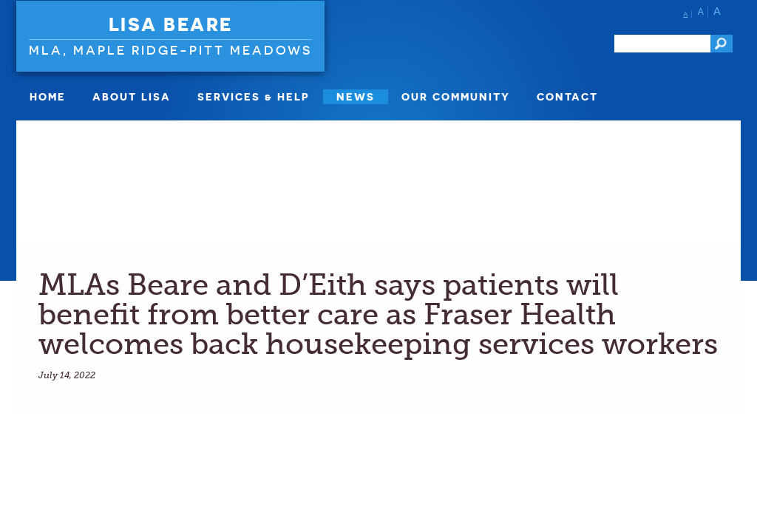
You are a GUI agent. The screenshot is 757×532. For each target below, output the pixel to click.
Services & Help (254, 96)
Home (48, 96)
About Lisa (132, 96)
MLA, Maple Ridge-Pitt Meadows (170, 50)
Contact (567, 96)
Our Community (456, 96)
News (356, 96)
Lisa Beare (171, 24)
